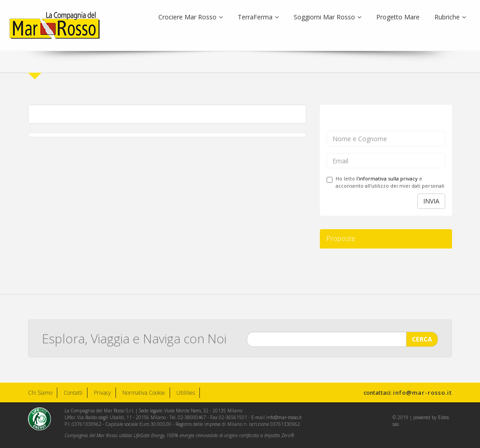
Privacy (102, 393)
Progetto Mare (398, 17)
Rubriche (450, 17)
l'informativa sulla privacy (387, 178)
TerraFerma (258, 17)
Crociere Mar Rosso (191, 17)
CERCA (422, 339)
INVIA (431, 201)
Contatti (73, 393)
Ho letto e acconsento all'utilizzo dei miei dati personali (385, 182)
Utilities (186, 393)
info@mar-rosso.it (422, 393)
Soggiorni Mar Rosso (328, 17)
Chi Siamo (40, 393)
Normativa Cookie (144, 393)
